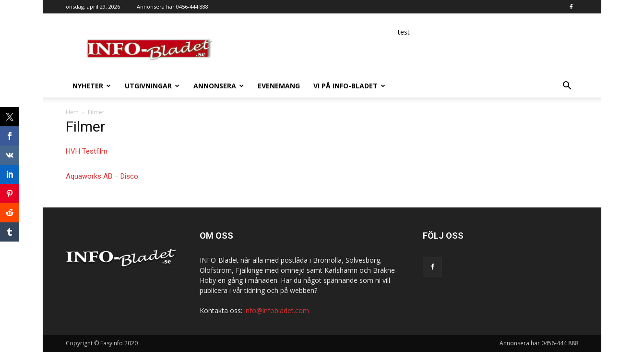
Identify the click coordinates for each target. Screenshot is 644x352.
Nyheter (92, 86)
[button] (567, 87)
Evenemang (279, 86)
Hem (72, 112)
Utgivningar (152, 86)
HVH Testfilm (87, 151)
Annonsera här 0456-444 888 (173, 6)
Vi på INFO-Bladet (349, 86)
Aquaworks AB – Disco (102, 176)
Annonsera (219, 86)
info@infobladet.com (277, 310)
